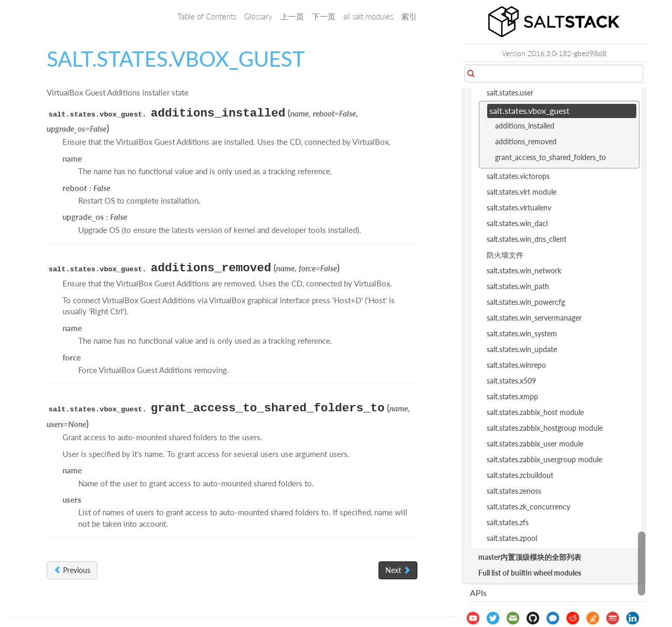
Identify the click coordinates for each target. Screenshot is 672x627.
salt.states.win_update (522, 349)
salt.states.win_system (522, 333)
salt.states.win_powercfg (526, 302)
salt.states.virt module (522, 192)
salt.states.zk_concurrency (528, 507)
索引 (409, 16)
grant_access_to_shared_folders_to (550, 157)
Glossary (258, 16)
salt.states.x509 (511, 381)
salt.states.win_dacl (517, 223)
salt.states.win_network (524, 270)
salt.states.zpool (512, 538)
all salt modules (368, 16)
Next (398, 570)
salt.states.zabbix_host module (535, 412)
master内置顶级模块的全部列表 (530, 557)
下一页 (324, 16)
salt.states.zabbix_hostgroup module (545, 428)
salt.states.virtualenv (519, 208)
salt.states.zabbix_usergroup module (544, 459)
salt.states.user (510, 93)
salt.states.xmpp (512, 396)
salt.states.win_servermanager (534, 318)
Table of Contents (207, 16)
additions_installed (525, 126)
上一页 (292, 16)
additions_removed (526, 141)
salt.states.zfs (508, 522)
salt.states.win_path (518, 286)
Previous (72, 570)
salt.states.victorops (518, 176)
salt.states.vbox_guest (529, 110)
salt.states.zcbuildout (520, 475)
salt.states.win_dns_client (527, 239)
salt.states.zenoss (514, 491)
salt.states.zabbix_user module (535, 444)
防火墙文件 (505, 255)
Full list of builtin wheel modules (530, 573)
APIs (478, 593)
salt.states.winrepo (516, 365)
